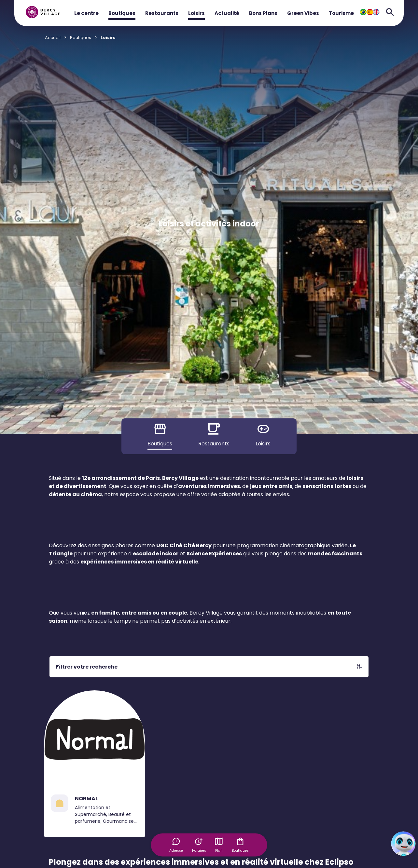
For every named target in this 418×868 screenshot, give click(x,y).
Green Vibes (303, 13)
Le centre (86, 13)
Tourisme (341, 13)
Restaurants (162, 13)
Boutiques (122, 13)
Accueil (53, 38)
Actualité (227, 13)
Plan (219, 845)
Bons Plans (263, 13)
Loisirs (196, 13)
